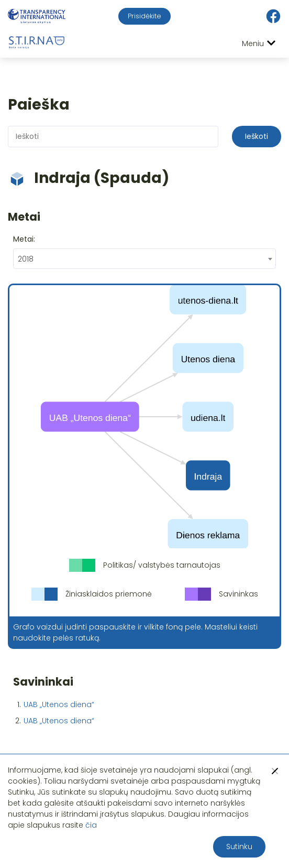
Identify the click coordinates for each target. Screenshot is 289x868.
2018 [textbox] (26, 259)
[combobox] (144, 259)
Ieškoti (257, 136)
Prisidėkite (144, 16)
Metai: (24, 239)
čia (91, 825)
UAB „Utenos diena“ (59, 704)
